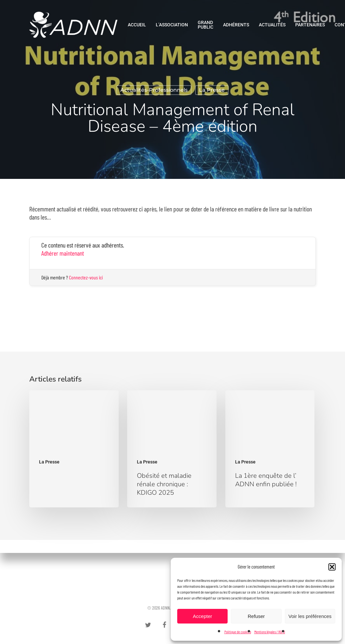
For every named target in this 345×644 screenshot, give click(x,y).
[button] (332, 567)
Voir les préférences (310, 616)
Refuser (256, 616)
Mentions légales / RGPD (270, 632)
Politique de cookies (238, 632)
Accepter (202, 616)
